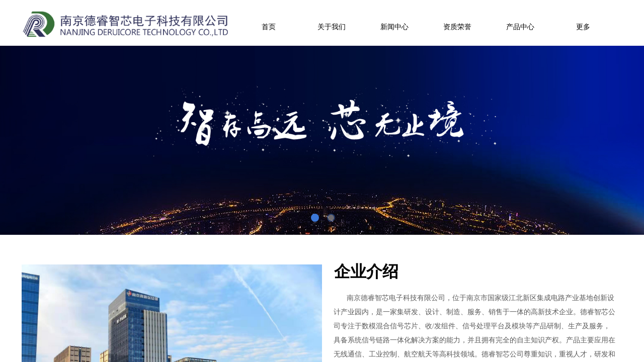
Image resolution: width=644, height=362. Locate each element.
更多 (583, 27)
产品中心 (520, 27)
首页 (269, 27)
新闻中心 (394, 27)
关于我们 (332, 27)
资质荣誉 (457, 27)
